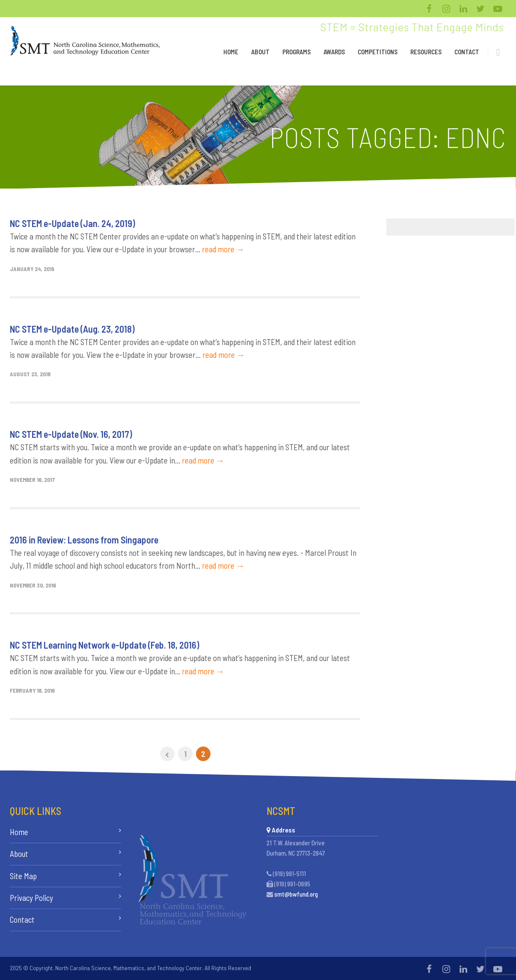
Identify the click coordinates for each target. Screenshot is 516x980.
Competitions (378, 52)
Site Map (23, 876)
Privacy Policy (31, 898)
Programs (297, 52)
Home (231, 52)
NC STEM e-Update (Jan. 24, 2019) (73, 223)
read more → (223, 249)
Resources (426, 52)
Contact (467, 52)
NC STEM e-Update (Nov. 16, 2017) (71, 434)
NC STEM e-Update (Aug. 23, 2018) (72, 329)
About (260, 52)
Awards (334, 52)
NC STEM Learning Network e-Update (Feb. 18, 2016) (105, 645)
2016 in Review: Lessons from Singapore (84, 540)
